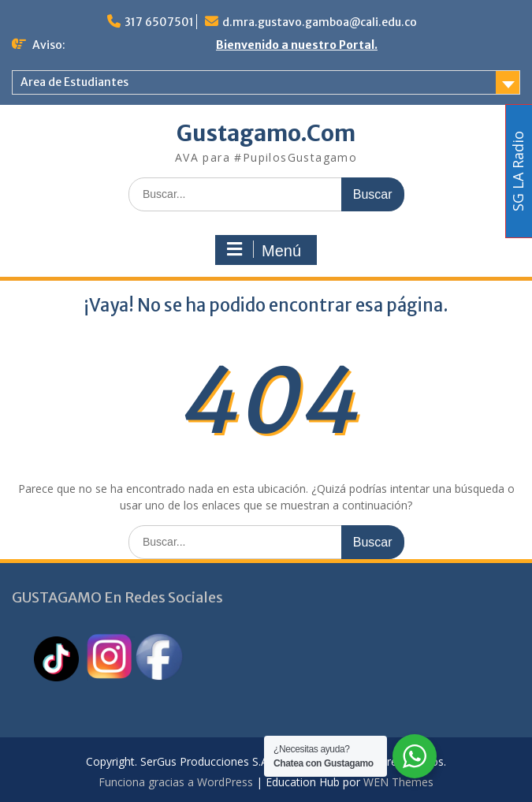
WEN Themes (398, 782)
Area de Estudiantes (74, 82)
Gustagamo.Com (266, 133)
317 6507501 (159, 22)
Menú (264, 250)
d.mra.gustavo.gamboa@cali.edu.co (320, 22)
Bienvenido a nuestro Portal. (297, 45)
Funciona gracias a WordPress (176, 782)
